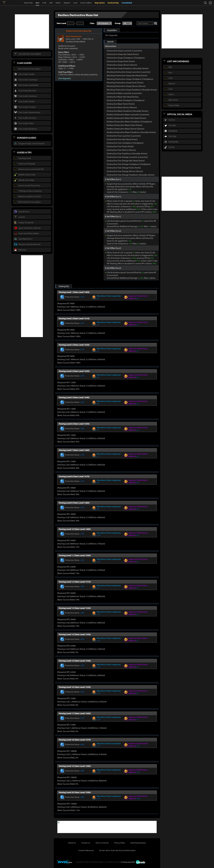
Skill (51, 3)
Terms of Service (102, 842)
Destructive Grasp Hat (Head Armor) (123, 54)
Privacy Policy (119, 842)
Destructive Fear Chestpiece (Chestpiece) (125, 143)
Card (75, 3)
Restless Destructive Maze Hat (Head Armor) (126, 118)
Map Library (100, 3)
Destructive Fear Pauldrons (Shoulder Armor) (127, 153)
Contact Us (86, 842)
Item (37, 3)
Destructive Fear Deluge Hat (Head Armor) (126, 161)
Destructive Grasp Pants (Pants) (121, 61)
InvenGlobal (127, 3)
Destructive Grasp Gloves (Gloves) (122, 65)
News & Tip (28, 3)
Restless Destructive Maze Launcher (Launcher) (128, 114)
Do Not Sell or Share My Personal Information (117, 850)
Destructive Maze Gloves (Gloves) (122, 107)
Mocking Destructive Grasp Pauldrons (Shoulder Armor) (132, 90)
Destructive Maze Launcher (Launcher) (124, 93)
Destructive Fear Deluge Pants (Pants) (124, 168)
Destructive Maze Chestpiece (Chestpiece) (126, 100)
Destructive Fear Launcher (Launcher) (124, 136)
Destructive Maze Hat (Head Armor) (123, 97)
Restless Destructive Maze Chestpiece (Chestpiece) (129, 122)
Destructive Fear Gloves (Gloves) (121, 150)
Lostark (6, 3)
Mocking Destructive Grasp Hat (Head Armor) (127, 75)
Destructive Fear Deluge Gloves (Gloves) (125, 171)
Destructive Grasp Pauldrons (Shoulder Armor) (128, 68)
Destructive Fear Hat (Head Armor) (122, 139)
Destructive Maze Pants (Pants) (121, 104)
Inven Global (14, 3)
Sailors (58, 3)
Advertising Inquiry (138, 842)
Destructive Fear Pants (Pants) (120, 146)
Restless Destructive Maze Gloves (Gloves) (126, 129)
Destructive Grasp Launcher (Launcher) (124, 51)
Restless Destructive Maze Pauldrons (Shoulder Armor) (131, 132)
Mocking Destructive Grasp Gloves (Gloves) (126, 86)
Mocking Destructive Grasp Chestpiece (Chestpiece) (130, 79)
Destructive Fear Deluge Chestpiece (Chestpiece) (129, 164)
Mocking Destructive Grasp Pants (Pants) (125, 83)
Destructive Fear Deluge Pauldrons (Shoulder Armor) (131, 175)
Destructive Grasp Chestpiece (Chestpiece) (126, 58)
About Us (72, 842)
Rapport (67, 3)
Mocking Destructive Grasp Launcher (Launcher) (129, 72)
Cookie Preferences (86, 850)
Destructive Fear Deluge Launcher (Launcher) (127, 157)
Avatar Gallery (86, 3)
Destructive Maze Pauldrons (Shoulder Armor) (128, 111)
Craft (44, 3)
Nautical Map (113, 3)
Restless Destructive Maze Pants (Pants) (124, 125)
